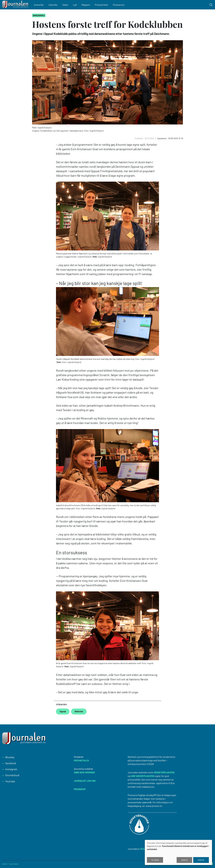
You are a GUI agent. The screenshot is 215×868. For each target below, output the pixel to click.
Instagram (11, 769)
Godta (201, 860)
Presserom (119, 5)
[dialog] (178, 852)
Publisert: (139, 138)
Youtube (10, 781)
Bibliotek (79, 711)
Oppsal (63, 711)
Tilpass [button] (155, 860)
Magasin (86, 5)
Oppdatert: (162, 138)
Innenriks (39, 5)
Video (65, 5)
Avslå (184, 860)
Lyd (75, 5)
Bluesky (10, 757)
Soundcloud (12, 775)
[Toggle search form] (211, 5)
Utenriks (53, 5)
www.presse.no (154, 806)
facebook (11, 763)
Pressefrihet (101, 5)
